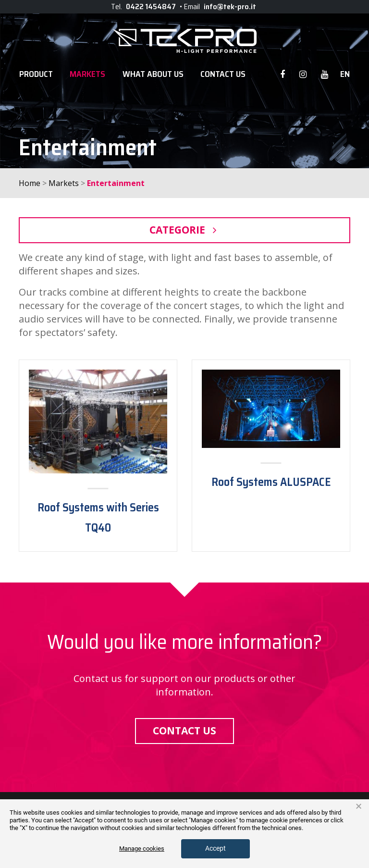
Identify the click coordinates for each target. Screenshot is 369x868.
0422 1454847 (151, 6)
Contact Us (223, 74)
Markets (87, 74)
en (345, 74)
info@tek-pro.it (230, 6)
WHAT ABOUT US (153, 74)
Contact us (184, 731)
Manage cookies (142, 849)
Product (36, 74)
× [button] (359, 806)
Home (30, 183)
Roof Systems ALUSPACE (271, 482)
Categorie (184, 230)
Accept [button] (215, 848)
